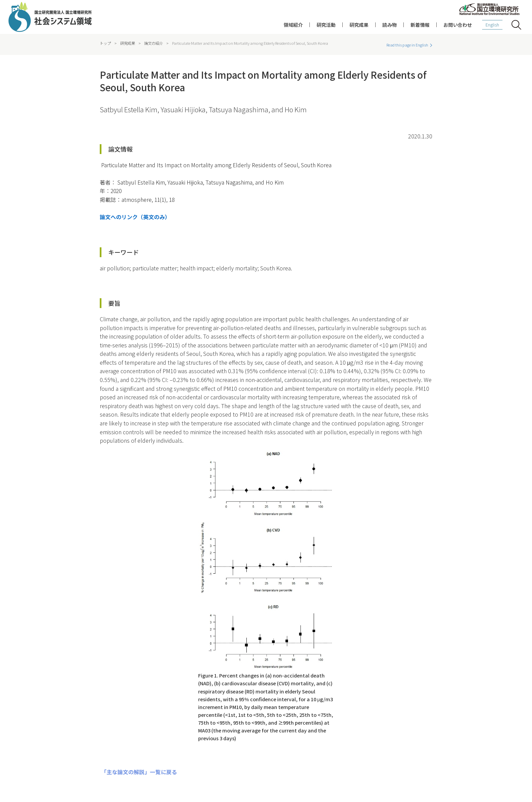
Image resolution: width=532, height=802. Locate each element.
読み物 (389, 25)
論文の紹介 (154, 43)
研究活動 (326, 25)
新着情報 (420, 25)
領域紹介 (293, 25)
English (492, 25)
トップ (105, 43)
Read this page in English (407, 45)
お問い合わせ (458, 25)
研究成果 (359, 25)
